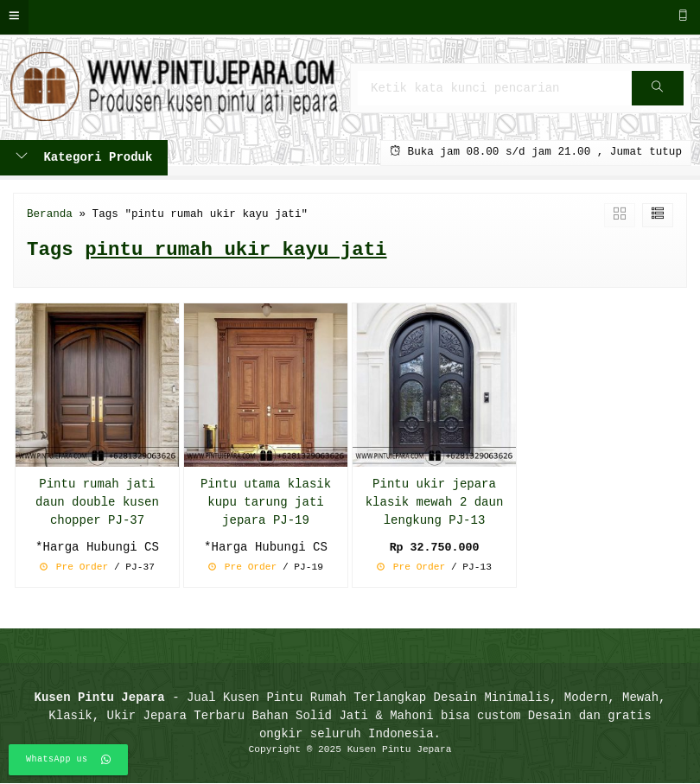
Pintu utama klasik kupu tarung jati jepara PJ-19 (266, 503)
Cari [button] (658, 94)
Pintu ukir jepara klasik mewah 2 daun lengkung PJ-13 (435, 503)
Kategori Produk (84, 158)
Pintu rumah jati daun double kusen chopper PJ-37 (97, 503)
